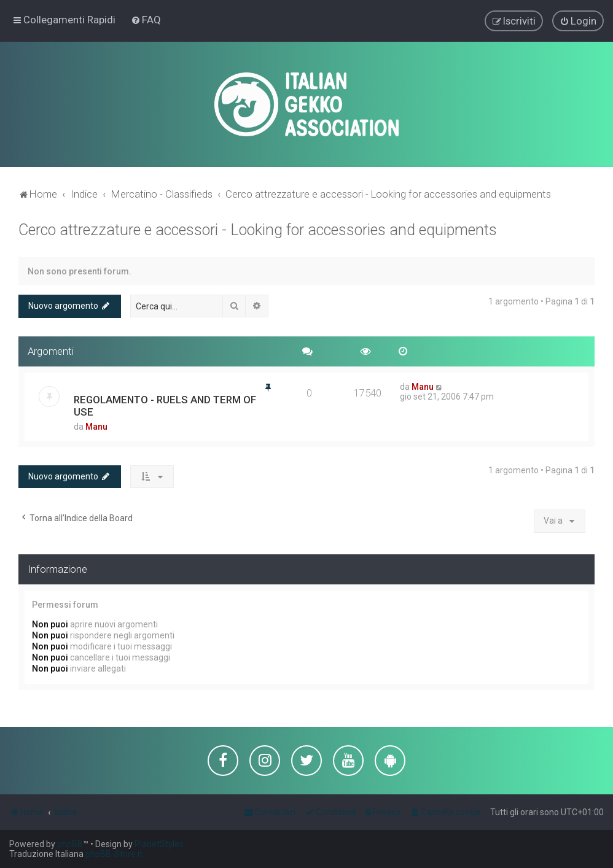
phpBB (70, 844)
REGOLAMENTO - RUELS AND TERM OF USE (165, 405)
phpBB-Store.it (114, 854)
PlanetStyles (159, 844)
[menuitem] (146, 20)
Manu (96, 426)
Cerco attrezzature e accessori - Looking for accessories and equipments (258, 229)
